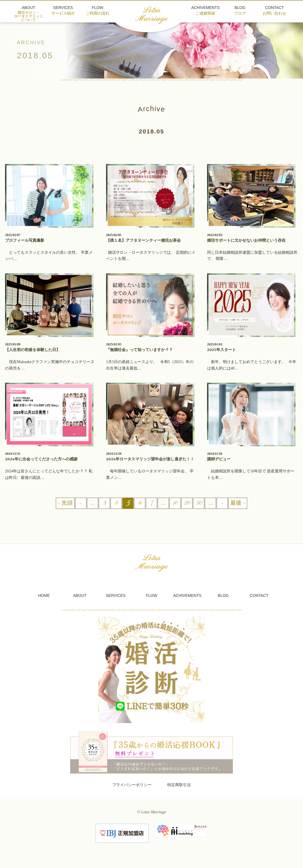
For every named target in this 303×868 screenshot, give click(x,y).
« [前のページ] (81, 504)
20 (187, 504)
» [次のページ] (222, 504)
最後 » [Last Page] (238, 504)
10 (175, 504)
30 (199, 504)
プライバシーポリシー (132, 785)
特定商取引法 (179, 785)
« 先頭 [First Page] (65, 504)
